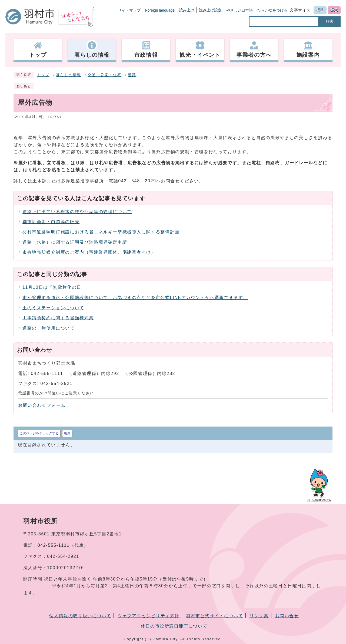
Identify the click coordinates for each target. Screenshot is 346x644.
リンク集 (259, 616)
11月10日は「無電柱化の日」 (54, 287)
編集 (67, 433)
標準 (320, 10)
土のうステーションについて (53, 308)
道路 (132, 75)
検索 (330, 21)
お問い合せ (287, 616)
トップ (43, 75)
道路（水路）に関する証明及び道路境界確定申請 (75, 242)
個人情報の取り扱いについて (80, 616)
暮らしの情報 (69, 75)
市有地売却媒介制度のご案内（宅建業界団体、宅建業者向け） (89, 252)
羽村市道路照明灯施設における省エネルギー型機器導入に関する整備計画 (101, 232)
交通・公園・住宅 (104, 75)
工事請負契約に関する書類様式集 (58, 318)
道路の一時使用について (49, 328)
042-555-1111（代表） (63, 545)
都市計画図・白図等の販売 (51, 222)
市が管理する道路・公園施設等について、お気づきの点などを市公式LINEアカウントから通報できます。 (135, 298)
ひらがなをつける (272, 10)
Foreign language (160, 10)
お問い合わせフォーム (42, 405)
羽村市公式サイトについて (214, 616)
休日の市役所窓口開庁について (174, 626)
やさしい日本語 (239, 10)
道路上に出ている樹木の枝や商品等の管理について (77, 212)
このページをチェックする (39, 433)
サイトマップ (129, 10)
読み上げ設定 (210, 10)
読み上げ (187, 10)
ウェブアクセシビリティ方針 (149, 616)
